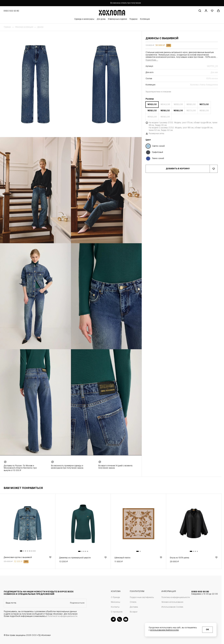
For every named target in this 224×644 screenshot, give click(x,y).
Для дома (101, 19)
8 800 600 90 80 (205, 593)
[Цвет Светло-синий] (182, 146)
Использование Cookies (172, 607)
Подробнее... (152, 60)
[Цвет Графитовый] (182, 152)
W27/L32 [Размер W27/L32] (204, 105)
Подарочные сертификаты (142, 598)
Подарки (133, 19)
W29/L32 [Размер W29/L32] (165, 111)
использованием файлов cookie (164, 630)
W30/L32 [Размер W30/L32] (152, 105)
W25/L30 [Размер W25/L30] (178, 105)
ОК (207, 630)
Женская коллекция (24, 27)
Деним (40, 27)
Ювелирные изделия (117, 19)
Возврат (134, 612)
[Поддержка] (120, 619)
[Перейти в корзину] (218, 11)
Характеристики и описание (158, 92)
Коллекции (145, 19)
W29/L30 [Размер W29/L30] (204, 111)
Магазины (116, 602)
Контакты (115, 607)
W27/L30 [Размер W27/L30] (191, 111)
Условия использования (172, 602)
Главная (7, 27)
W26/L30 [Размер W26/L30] (178, 111)
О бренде (115, 598)
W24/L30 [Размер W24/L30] (165, 105)
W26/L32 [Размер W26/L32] (191, 105)
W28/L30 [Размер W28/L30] (165, 117)
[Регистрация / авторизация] (206, 11)
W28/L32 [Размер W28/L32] (152, 111)
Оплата (133, 602)
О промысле (117, 612)
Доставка (134, 607)
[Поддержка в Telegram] (113, 619)
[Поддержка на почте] (126, 619)
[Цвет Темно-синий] (182, 159)
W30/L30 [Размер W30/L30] (152, 117)
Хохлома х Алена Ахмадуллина (204, 85)
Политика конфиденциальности (176, 598)
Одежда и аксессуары (84, 19)
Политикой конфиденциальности (62, 616)
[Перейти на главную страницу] (112, 12)
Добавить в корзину (178, 169)
